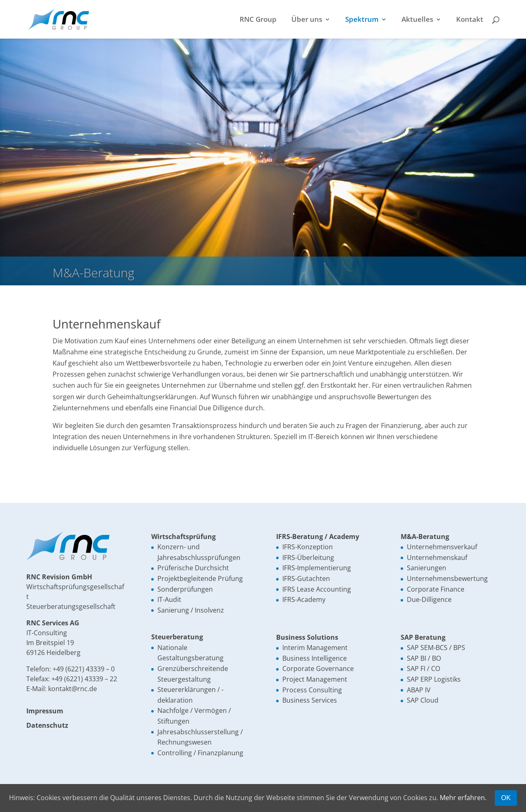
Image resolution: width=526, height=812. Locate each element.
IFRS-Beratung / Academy (318, 537)
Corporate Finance (436, 589)
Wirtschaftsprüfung (183, 537)
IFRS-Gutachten (306, 578)
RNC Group (258, 20)
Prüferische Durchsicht (193, 568)
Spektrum (362, 20)
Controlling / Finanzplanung (200, 753)
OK (506, 798)
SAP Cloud (423, 700)
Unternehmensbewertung (447, 578)
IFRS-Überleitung (308, 558)
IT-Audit (169, 599)
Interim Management (315, 648)
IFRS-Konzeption (308, 547)
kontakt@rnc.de (73, 689)
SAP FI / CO (423, 669)
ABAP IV (419, 690)
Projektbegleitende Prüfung (200, 578)
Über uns (307, 20)
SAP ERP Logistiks (434, 679)
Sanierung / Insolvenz (191, 610)
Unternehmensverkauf (442, 547)
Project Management (315, 679)
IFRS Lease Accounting (317, 589)
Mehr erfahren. (463, 798)
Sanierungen (427, 568)
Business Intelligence (315, 658)
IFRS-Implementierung (317, 568)
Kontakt (470, 20)
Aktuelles (417, 20)
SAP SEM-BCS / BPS (436, 648)
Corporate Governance (318, 669)
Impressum (45, 711)
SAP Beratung (423, 637)
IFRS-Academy (304, 599)
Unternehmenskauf (437, 558)
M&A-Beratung (425, 537)
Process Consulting (312, 690)
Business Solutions (307, 637)
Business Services (310, 700)
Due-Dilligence (429, 599)
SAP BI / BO (424, 658)
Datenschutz (47, 725)
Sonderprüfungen (185, 589)
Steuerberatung (177, 637)
